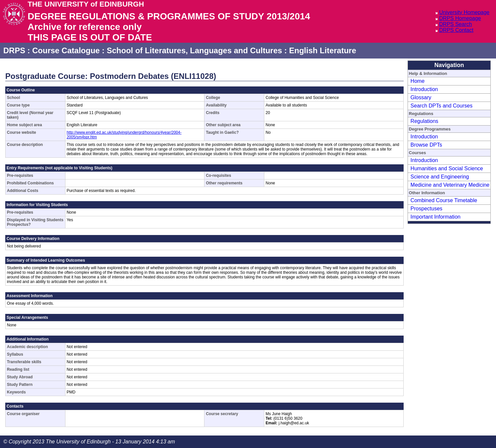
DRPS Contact (456, 30)
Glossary (421, 97)
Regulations (425, 121)
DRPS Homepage (460, 18)
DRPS (14, 50)
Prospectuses (426, 209)
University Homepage (464, 12)
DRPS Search (456, 24)
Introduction (424, 89)
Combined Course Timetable (444, 200)
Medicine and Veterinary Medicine (450, 185)
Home (418, 81)
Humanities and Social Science (447, 168)
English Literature (322, 50)
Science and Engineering (440, 177)
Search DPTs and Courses (442, 106)
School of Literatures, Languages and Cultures (194, 50)
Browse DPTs (426, 145)
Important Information (436, 217)
